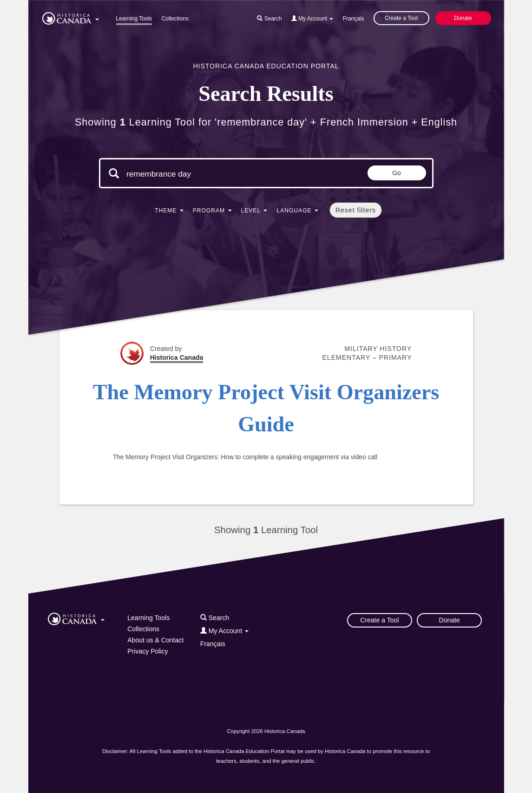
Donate (463, 18)
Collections (175, 19)
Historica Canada (177, 357)
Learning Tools (134, 19)
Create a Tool (401, 18)
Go (397, 173)
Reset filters (356, 210)
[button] (71, 17)
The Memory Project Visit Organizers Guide (266, 408)
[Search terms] (205, 174)
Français (353, 19)
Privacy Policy (148, 651)
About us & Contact (155, 640)
